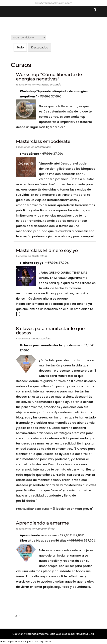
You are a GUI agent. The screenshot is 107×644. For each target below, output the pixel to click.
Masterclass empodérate (43, 141)
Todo (20, 47)
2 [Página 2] (16, 616)
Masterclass (43, 147)
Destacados (40, 47)
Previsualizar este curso (33, 509)
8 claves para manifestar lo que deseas (50, 331)
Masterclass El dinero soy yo (47, 250)
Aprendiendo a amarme (42, 523)
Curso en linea (46, 529)
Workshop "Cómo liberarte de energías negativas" (49, 77)
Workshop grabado (49, 85)
